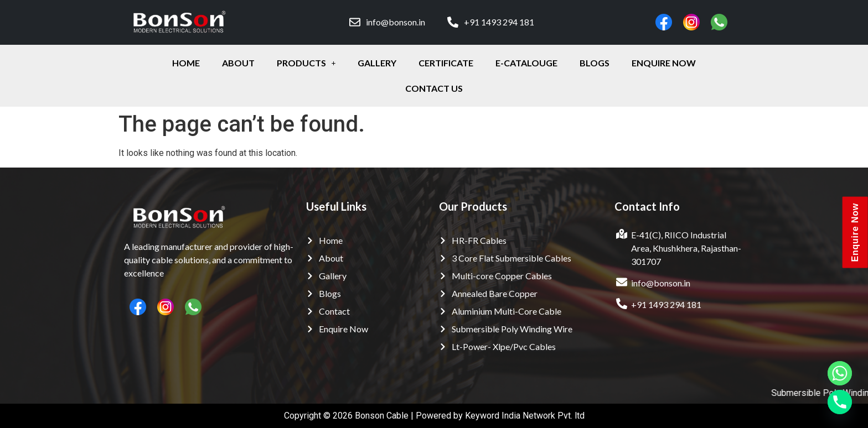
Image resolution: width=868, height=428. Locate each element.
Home (186, 63)
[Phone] (840, 402)
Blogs (595, 63)
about (238, 63)
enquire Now (664, 63)
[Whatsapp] (840, 373)
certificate (446, 63)
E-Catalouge (526, 63)
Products (306, 63)
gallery (377, 63)
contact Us (434, 88)
